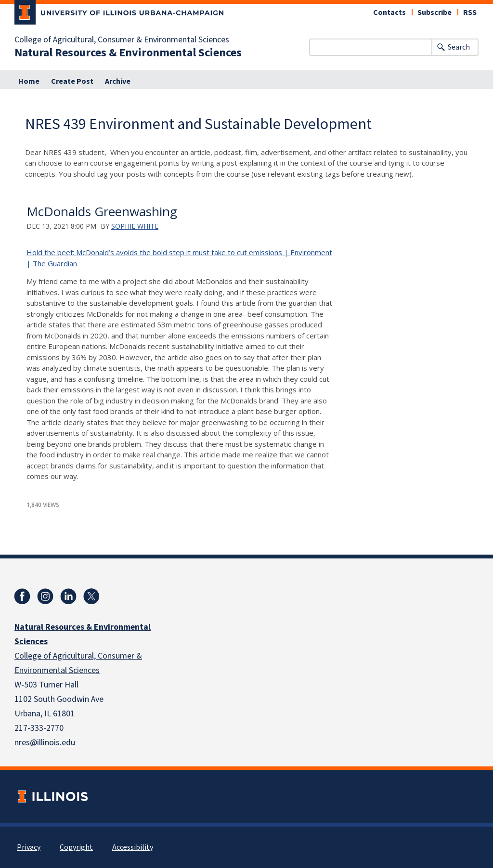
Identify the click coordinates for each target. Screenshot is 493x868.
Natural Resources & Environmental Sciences (128, 53)
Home (29, 81)
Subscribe (435, 13)
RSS (470, 13)
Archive (118, 81)
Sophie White (135, 226)
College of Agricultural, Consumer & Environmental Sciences (122, 40)
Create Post (72, 81)
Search (459, 47)
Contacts (389, 13)
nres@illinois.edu (45, 743)
